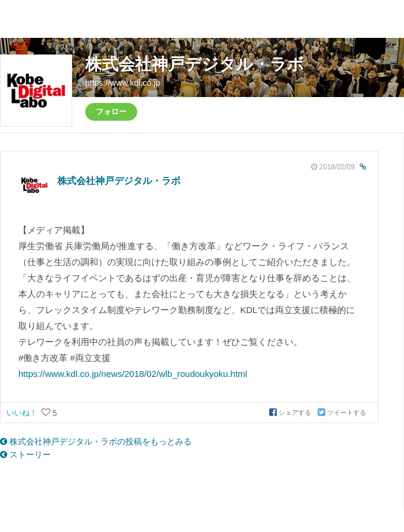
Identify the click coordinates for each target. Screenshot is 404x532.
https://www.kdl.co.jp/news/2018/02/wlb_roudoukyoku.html (133, 374)
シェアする (291, 412)
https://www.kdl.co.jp (123, 83)
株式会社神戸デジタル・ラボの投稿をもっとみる (96, 441)
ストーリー (25, 454)
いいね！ (23, 413)
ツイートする (342, 412)
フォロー (111, 112)
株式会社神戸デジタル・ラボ (195, 64)
